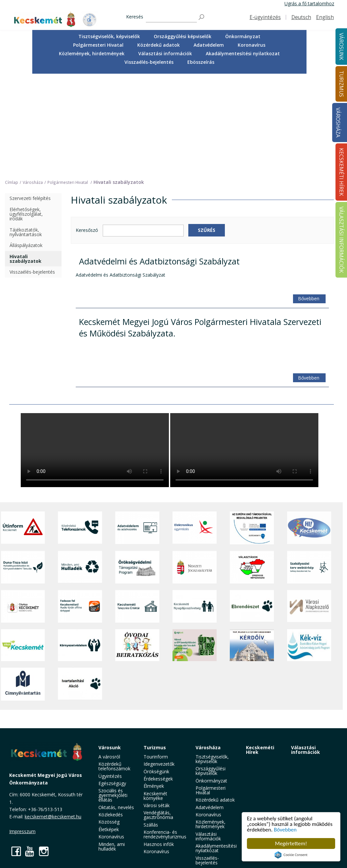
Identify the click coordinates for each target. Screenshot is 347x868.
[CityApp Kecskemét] (23, 606)
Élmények (154, 786)
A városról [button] (109, 757)
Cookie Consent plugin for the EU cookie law (291, 855)
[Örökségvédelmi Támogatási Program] (137, 567)
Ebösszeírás (201, 62)
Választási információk (306, 750)
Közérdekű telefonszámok (114, 766)
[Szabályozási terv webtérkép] (309, 567)
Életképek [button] (109, 829)
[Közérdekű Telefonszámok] (80, 528)
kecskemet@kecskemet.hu (53, 817)
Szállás (151, 825)
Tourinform (156, 757)
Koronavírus (252, 45)
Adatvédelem (209, 45)
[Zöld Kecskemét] (23, 645)
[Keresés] (171, 17)
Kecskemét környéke (155, 796)
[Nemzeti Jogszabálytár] (195, 567)
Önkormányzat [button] (243, 36)
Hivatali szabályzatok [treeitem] (26, 259)
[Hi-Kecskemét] (309, 528)
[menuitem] (109, 37)
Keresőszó (87, 230)
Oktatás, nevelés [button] (116, 807)
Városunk (110, 747)
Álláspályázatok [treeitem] (26, 245)
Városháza (338, 123)
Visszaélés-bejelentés (149, 62)
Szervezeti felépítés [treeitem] (30, 198)
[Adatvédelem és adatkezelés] (137, 528)
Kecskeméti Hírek (260, 750)
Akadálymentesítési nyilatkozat (243, 53)
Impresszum (22, 831)
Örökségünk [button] (156, 771)
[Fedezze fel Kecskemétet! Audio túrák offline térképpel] (80, 606)
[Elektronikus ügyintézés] (195, 528)
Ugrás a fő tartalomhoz (309, 3)
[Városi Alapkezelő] (309, 606)
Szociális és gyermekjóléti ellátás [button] (113, 795)
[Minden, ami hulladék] (80, 567)
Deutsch (301, 17)
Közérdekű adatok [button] (159, 45)
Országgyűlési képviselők (183, 36)
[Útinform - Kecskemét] (23, 528)
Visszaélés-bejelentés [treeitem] (32, 272)
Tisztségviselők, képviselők (109, 36)
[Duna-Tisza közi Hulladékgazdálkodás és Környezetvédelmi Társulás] (23, 567)
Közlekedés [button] (111, 815)
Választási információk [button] (165, 53)
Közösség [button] (109, 822)
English (325, 17)
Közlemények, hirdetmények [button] (92, 53)
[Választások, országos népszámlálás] (252, 567)
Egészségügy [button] (112, 783)
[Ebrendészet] (252, 606)
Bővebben (285, 830)
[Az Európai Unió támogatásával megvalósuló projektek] (252, 528)
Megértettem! (291, 843)
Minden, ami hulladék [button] (112, 846)
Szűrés (207, 230)
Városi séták (157, 805)
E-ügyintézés (265, 17)
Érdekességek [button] (158, 779)
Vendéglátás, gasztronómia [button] (158, 815)
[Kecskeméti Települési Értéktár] (137, 606)
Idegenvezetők (159, 764)
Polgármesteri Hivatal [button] (98, 45)
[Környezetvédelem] (80, 645)
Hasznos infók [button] (159, 844)
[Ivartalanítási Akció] (80, 684)
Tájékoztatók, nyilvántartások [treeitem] (26, 232)
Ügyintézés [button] (110, 776)
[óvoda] (137, 645)
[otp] (195, 645)
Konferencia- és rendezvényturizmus (165, 834)
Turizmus (155, 747)
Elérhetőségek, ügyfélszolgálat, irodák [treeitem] (26, 214)
